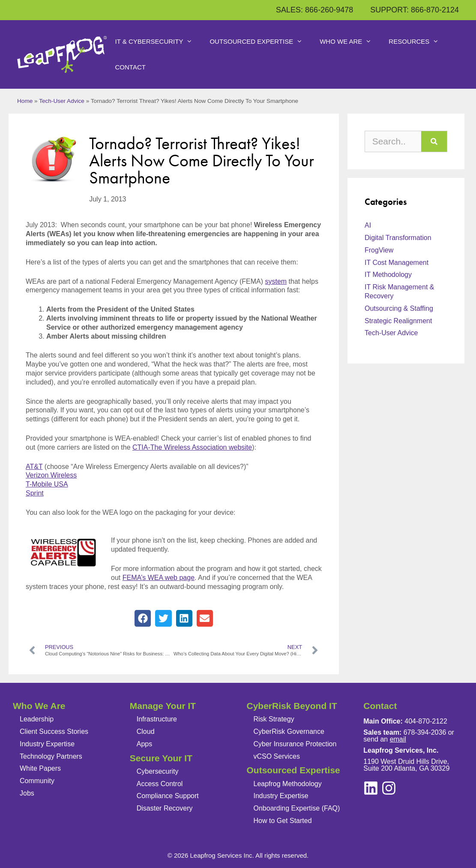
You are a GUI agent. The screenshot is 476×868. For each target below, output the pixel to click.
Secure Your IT (161, 758)
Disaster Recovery (165, 808)
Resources (418, 42)
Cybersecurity (158, 771)
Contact (130, 67)
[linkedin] (389, 788)
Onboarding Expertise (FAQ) (297, 808)
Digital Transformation (398, 238)
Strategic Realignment (398, 321)
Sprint (35, 493)
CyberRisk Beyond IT (292, 706)
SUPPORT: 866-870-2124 (415, 10)
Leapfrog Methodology (288, 784)
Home (25, 101)
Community (37, 781)
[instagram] (371, 788)
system (276, 281)
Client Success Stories (54, 731)
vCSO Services (277, 756)
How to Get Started (283, 821)
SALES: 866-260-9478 (314, 10)
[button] (143, 618)
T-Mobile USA (47, 484)
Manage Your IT (163, 706)
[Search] (434, 141)
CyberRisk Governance (289, 731)
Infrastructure (157, 719)
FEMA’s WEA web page (159, 578)
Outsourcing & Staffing (399, 308)
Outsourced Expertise (260, 42)
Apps (144, 744)
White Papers (40, 768)
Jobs (27, 793)
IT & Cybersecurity (158, 42)
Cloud (146, 731)
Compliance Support (168, 796)
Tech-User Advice (62, 101)
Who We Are (350, 42)
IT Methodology (388, 275)
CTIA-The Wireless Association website (192, 447)
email (398, 739)
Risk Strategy (274, 719)
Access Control (160, 784)
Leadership (37, 719)
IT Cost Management (397, 263)
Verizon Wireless (51, 475)
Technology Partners (51, 756)
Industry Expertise (47, 744)
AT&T (34, 467)
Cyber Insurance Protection (295, 744)
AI (368, 225)
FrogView (379, 250)
